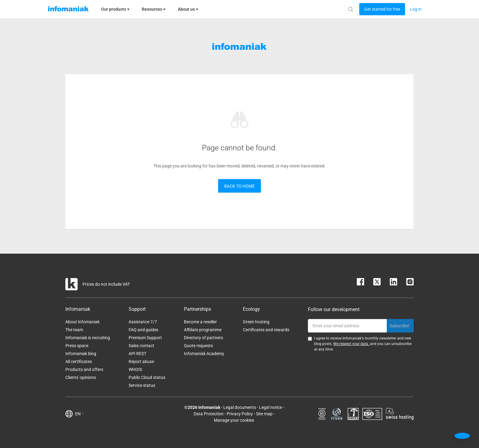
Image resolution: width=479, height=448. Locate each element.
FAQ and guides (143, 330)
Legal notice (271, 407)
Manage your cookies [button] (234, 420)
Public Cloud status (147, 377)
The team (74, 330)
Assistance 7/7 (143, 322)
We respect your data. (352, 344)
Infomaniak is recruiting (88, 338)
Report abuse (141, 362)
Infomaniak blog (81, 354)
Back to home (239, 186)
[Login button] (382, 9)
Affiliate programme (203, 330)
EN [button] (80, 414)
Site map (264, 414)
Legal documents (240, 407)
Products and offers (84, 369)
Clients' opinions (81, 377)
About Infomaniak (82, 322)
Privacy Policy (240, 414)
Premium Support (145, 338)
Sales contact (141, 346)
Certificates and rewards (266, 330)
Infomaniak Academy (204, 354)
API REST (137, 354)
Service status (142, 385)
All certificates (79, 362)
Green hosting (256, 322)
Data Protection (209, 414)
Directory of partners (203, 338)
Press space (77, 346)
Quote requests (198, 346)
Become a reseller (200, 322)
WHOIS (135, 369)
